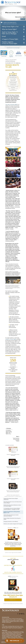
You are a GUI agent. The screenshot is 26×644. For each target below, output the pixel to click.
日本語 (14, 620)
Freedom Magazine (16, 635)
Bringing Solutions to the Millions (11, 522)
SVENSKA (21, 621)
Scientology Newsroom (17, 633)
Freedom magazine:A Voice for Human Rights (9, 43)
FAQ (14, 627)
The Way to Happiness (11, 53)
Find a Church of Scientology (17, 628)
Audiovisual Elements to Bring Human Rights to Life (12, 512)
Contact (10, 628)
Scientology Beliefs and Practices (14, 626)
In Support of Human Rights (10, 39)
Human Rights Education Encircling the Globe (12, 519)
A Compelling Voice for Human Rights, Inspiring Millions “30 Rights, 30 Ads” (12, 509)
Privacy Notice (4, 643)
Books (16, 627)
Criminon (12, 636)
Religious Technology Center (11, 633)
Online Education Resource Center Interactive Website (11, 515)
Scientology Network (15, 632)
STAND (21, 635)
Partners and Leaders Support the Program (13, 524)
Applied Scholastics (18, 53)
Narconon (16, 636)
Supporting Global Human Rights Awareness (11, 499)
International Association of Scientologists (11, 635)
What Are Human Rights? (9, 29)
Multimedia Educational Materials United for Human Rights (12, 506)
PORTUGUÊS (8, 622)
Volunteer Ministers (9, 627)
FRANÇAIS (7, 620)
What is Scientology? (9, 633)
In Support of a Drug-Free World (12, 637)
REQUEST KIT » (13, 600)
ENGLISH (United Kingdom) (17, 619)
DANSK (3, 620)
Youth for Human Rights (12, 638)
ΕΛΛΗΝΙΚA (22, 622)
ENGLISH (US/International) (7, 619)
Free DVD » (13, 549)
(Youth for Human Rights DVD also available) (13, 553)
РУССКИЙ (18, 620)
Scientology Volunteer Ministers (10, 634)
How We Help (4, 56)
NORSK (18, 621)
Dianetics (10, 632)
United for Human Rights (11, 339)
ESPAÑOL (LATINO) (5, 622)
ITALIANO (4, 622)
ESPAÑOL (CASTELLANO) (14, 622)
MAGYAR (14, 621)
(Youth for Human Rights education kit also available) (13, 604)
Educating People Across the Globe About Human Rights (13, 502)
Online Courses (21, 627)
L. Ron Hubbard (5, 626)
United (4, 36)
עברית (11, 620)
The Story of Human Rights (11, 105)
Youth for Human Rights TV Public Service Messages (10, 33)
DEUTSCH (10, 621)
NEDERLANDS (5, 621)
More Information (5, 628)
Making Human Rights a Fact (10, 27)
